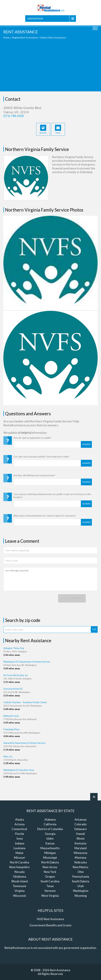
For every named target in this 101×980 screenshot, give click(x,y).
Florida (20, 834)
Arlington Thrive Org (14, 648)
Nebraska (81, 862)
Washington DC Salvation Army (19, 770)
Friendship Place (11, 729)
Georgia (50, 834)
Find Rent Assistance (95, 28)
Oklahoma (19, 877)
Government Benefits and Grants (50, 925)
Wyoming (81, 896)
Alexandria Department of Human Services (24, 743)
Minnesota (81, 853)
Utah (81, 886)
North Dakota (50, 862)
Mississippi (50, 858)
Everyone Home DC (13, 689)
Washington (81, 891)
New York (50, 872)
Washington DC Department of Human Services (27, 662)
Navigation (35, 19)
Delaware (81, 829)
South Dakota (81, 881)
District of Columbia (50, 829)
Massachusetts (50, 848)
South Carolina (50, 881)
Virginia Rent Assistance (25, 37)
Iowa (20, 838)
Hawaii (81, 834)
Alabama (50, 819)
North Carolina (20, 862)
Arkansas (81, 819)
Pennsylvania (81, 877)
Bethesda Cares (11, 716)
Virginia (20, 891)
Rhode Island (20, 881)
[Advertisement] (50, 68)
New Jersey (50, 867)
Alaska (20, 819)
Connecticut (19, 829)
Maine (19, 853)
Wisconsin (20, 896)
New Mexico (81, 867)
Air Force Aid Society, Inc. (16, 675)
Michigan (50, 853)
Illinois (81, 838)
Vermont (50, 891)
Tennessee (19, 886)
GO (94, 629)
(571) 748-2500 (14, 116)
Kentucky (81, 843)
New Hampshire (19, 867)
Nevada (20, 872)
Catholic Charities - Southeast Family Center (25, 702)
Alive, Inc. (8, 756)
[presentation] (29, 601)
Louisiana (19, 848)
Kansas (50, 843)
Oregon (50, 877)
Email (58, 129)
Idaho (50, 838)
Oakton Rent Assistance (53, 37)
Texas (50, 886)
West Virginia (50, 896)
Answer (86, 444)
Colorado (81, 824)
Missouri (20, 858)
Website (43, 129)
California (50, 824)
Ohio (81, 872)
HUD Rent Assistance (50, 919)
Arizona (20, 824)
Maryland (81, 848)
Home (7, 37)
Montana (81, 858)
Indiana (20, 843)
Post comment (72, 598)
